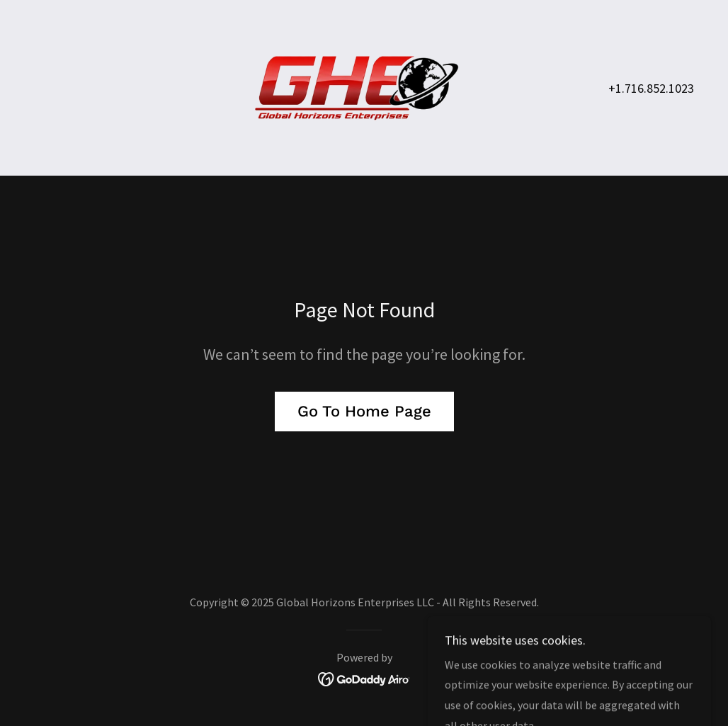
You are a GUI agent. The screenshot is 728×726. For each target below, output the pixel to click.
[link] (364, 86)
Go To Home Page (364, 411)
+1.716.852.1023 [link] (651, 88)
